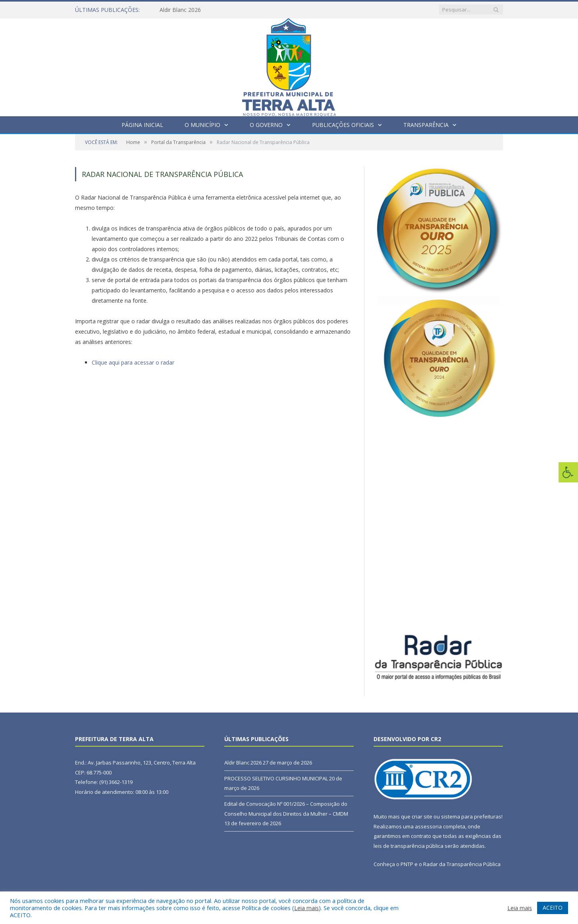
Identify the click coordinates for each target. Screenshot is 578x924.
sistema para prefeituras (471, 816)
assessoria (428, 826)
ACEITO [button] (553, 908)
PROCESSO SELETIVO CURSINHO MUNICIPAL (276, 778)
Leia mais (306, 908)
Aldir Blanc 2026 (180, 10)
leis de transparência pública (408, 846)
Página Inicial (142, 125)
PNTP (407, 864)
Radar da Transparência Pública (462, 864)
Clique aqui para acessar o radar (133, 362)
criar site (422, 816)
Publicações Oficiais (343, 125)
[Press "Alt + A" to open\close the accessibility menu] (568, 472)
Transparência (426, 125)
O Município (202, 125)
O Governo (266, 125)
